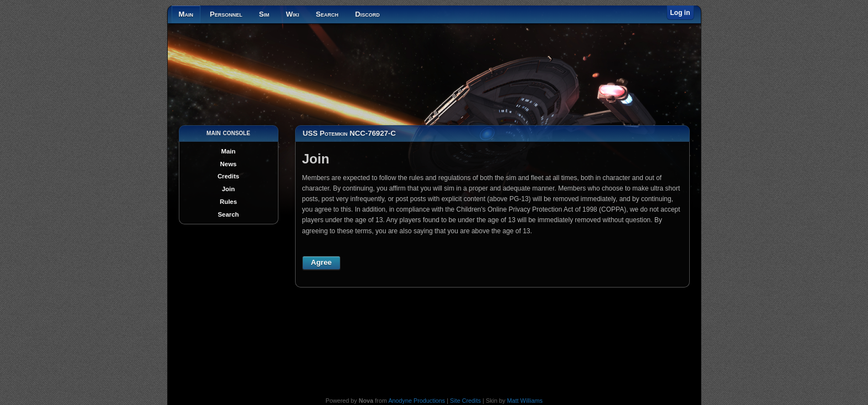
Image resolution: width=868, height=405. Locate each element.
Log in (680, 13)
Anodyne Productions (417, 401)
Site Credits (466, 401)
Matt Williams (525, 401)
